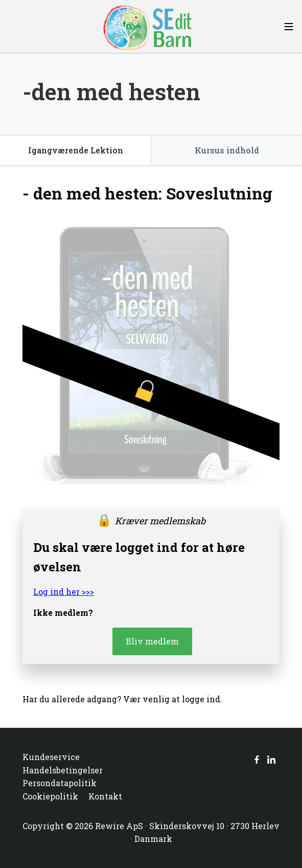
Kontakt (105, 796)
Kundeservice (51, 757)
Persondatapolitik (60, 783)
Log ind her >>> (64, 592)
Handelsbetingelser (63, 770)
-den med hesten (111, 92)
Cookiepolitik (50, 796)
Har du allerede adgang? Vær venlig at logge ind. (122, 699)
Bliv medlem (152, 641)
